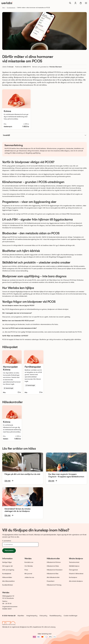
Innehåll (45, 135)
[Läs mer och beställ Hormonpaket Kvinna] (12, 372)
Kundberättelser (8, 585)
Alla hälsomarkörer (8, 581)
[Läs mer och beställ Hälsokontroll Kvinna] (16, 109)
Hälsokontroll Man (53, 566)
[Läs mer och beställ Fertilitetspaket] (34, 372)
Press (26, 570)
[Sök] (70, 3)
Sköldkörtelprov (74, 566)
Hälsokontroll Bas (53, 574)
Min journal (28, 574)
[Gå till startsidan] (7, 3)
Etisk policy (43, 616)
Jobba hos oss (29, 577)
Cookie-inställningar (71, 616)
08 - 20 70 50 (7, 604)
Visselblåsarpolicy (55, 616)
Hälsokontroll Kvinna (54, 562)
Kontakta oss (29, 562)
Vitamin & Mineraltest (76, 574)
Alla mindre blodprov (76, 581)
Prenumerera (9, 551)
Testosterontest (74, 562)
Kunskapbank (7, 574)
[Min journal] (75, 3)
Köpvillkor (21, 616)
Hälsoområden (7, 577)
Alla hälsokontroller (53, 577)
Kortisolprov (73, 577)
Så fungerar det (7, 566)
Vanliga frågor (7, 562)
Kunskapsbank (11, 8)
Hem (4, 8)
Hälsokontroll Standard (54, 570)
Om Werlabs (29, 566)
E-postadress (7, 541)
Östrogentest (73, 570)
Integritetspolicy (32, 616)
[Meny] (86, 3)
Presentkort (51, 581)
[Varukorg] (81, 3)
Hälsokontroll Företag (54, 585)
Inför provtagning (8, 570)
